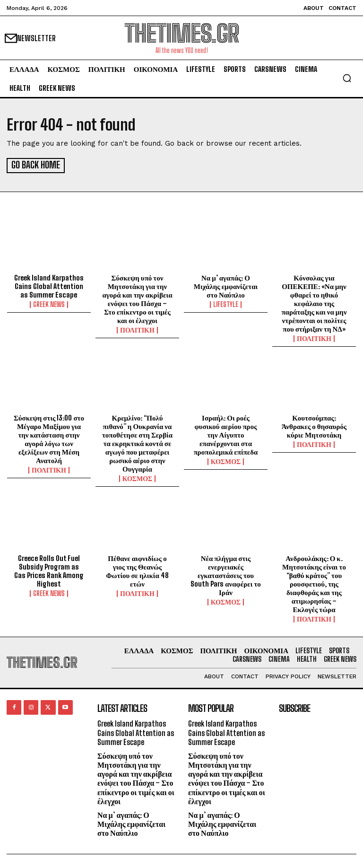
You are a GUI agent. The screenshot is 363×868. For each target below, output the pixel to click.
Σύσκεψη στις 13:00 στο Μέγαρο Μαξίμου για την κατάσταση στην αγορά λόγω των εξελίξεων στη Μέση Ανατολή (49, 438)
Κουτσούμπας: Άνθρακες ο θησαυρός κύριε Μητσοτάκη (314, 425)
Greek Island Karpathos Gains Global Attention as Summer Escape (49, 285)
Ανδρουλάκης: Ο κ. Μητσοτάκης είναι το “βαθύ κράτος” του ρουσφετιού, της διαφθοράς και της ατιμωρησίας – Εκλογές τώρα (314, 582)
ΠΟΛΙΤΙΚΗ (137, 329)
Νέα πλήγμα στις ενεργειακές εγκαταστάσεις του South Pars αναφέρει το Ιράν (226, 574)
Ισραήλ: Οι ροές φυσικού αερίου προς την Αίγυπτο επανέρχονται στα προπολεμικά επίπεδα (226, 433)
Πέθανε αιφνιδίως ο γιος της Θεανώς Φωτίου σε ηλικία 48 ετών (137, 570)
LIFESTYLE (226, 303)
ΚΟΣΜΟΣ (138, 477)
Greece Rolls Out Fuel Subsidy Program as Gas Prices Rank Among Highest (49, 570)
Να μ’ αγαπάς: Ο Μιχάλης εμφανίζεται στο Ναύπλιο (226, 285)
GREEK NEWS (49, 303)
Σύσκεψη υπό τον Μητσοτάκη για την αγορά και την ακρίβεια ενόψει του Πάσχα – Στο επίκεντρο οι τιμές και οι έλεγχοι (137, 298)
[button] (347, 78)
